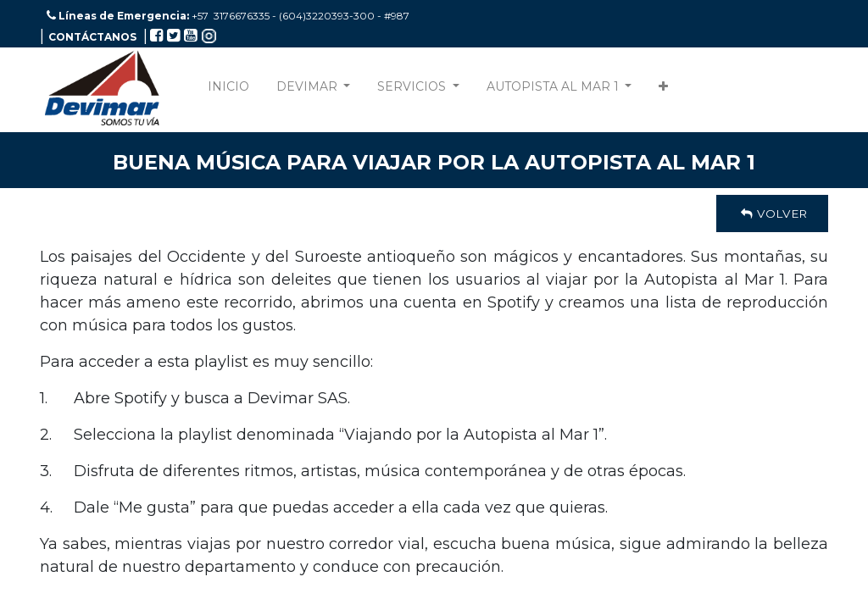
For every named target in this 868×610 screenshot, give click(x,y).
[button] (663, 90)
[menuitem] (228, 90)
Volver (772, 213)
